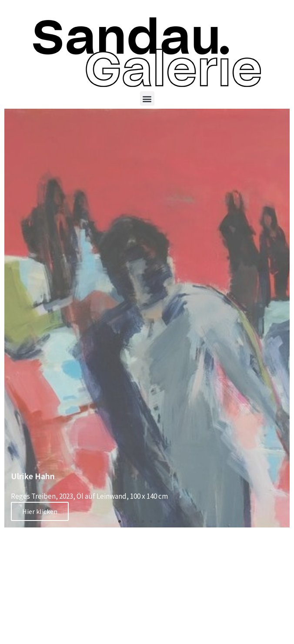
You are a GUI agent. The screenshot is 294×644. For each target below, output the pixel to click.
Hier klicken (40, 511)
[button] (147, 98)
